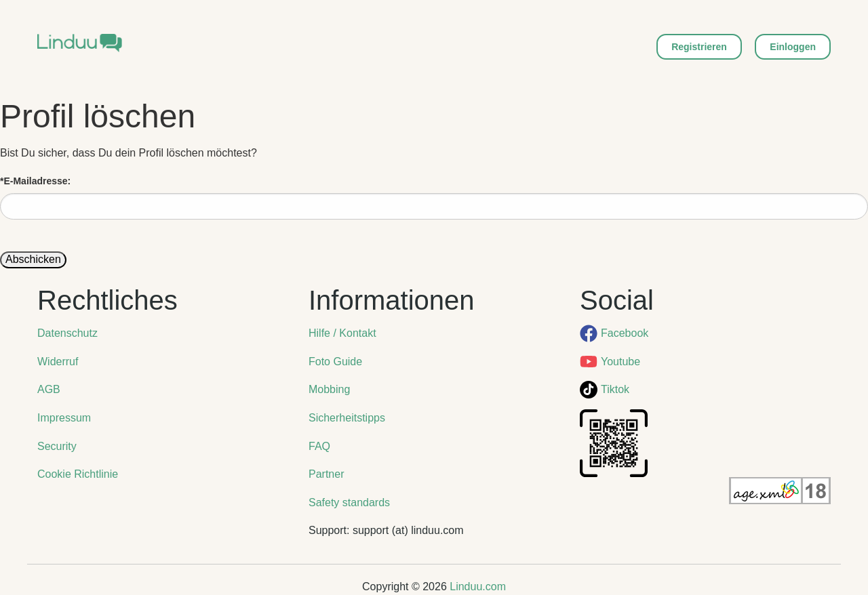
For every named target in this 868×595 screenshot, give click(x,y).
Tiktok (615, 389)
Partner (326, 474)
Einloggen (793, 47)
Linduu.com (478, 587)
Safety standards (349, 502)
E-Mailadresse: (35, 181)
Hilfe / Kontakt (342, 333)
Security (57, 446)
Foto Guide (335, 362)
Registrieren (699, 47)
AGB (49, 389)
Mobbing (329, 389)
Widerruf (58, 362)
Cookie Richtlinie (78, 474)
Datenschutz (67, 333)
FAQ (319, 446)
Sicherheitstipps (347, 418)
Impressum (64, 418)
